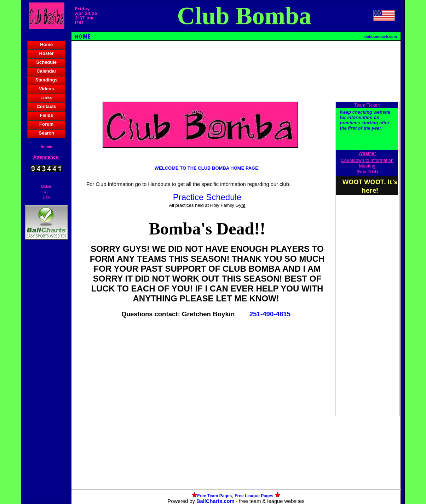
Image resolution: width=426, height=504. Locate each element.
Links (46, 98)
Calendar (46, 71)
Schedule (46, 62)
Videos (46, 89)
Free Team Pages (214, 496)
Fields (46, 115)
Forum (46, 124)
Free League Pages (254, 496)
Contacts (46, 106)
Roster (47, 53)
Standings (47, 80)
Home (46, 44)
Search (47, 133)
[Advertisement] (46, 363)
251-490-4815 (270, 314)
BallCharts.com (215, 501)
